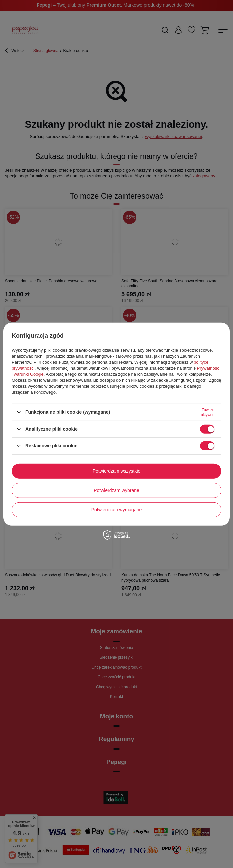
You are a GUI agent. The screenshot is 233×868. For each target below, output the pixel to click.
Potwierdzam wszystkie (117, 471)
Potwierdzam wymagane (117, 510)
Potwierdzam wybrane (116, 490)
